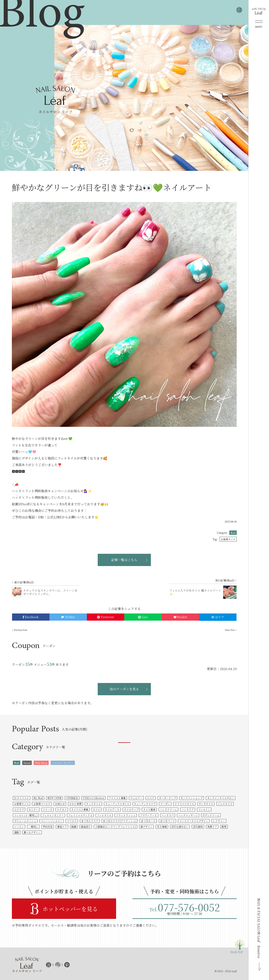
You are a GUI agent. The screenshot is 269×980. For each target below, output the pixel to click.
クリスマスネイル (184, 804)
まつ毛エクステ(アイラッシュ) (120, 821)
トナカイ (62, 809)
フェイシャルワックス (80, 815)
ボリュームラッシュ (25, 821)
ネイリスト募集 (80, 809)
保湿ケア (62, 827)
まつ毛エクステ (90, 821)
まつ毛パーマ (167, 821)
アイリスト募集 (117, 798)
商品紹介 (86, 827)
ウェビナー (136, 798)
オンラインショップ (192, 798)
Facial (27, 763)
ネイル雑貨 (149, 809)
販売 (224, 827)
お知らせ (60, 804)
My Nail (38, 798)
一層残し (33, 827)
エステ (151, 798)
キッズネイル (93, 804)
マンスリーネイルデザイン (194, 821)
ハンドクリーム (168, 809)
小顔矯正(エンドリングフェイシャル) (115, 827)
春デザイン (146, 827)
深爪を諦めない (180, 827)
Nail (233, 533)
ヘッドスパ (168, 815)
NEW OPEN (54, 798)
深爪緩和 (198, 827)
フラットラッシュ (126, 815)
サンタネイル (206, 804)
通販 (17, 832)
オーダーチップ (167, 798)
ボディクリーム (211, 815)
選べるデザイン (32, 832)
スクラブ (19, 809)
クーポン (165, 804)
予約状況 (48, 827)
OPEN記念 (72, 798)
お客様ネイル (228, 539)
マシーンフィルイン (52, 821)
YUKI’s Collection (93, 798)
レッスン (19, 827)
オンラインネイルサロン (221, 798)
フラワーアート (149, 815)
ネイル (96, 809)
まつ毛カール (148, 821)
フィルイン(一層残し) (26, 815)
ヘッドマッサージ (188, 815)
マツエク (72, 821)
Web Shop (41, 763)
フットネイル (104, 815)
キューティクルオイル (117, 804)
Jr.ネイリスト (22, 798)
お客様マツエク (42, 804)
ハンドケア (188, 809)
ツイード (48, 809)
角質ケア (212, 827)
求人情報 (162, 827)
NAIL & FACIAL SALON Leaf (259, 928)
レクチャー (219, 821)
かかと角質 (75, 804)
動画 (74, 827)
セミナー (33, 809)
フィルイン (204, 809)
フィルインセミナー (63, 763)
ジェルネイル (225, 804)
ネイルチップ (131, 809)
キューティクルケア (145, 804)
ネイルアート (112, 809)
